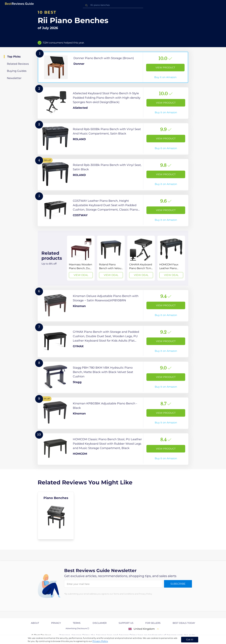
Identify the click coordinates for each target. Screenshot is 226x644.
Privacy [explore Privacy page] (56, 623)
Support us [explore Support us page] (126, 623)
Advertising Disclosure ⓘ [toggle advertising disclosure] (77, 628)
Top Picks (14, 57)
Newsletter (14, 78)
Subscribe (178, 584)
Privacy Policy (100, 641)
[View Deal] (81, 258)
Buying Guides (17, 71)
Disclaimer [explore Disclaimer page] (100, 623)
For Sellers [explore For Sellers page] (153, 623)
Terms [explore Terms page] (77, 623)
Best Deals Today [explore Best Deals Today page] (184, 623)
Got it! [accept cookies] (190, 640)
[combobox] (113, 5)
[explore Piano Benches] (56, 516)
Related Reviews (18, 64)
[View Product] (113, 67)
